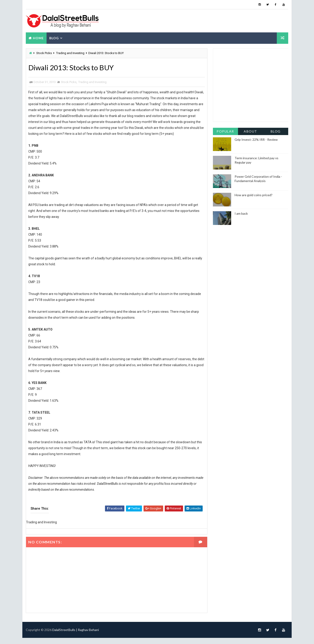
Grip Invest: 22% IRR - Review (256, 139)
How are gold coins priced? (254, 195)
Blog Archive (276, 132)
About (251, 131)
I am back (241, 213)
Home (38, 38)
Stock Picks (44, 53)
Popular (226, 131)
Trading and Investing (70, 53)
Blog (54, 38)
